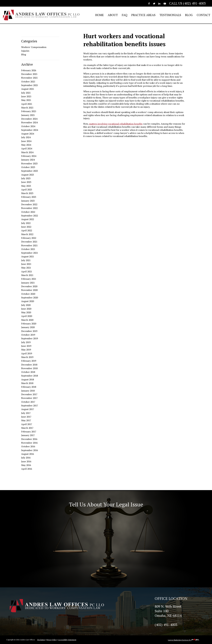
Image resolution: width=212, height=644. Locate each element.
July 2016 (26, 458)
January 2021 (28, 283)
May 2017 (26, 420)
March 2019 (27, 357)
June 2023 (26, 182)
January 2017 (28, 435)
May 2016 (26, 465)
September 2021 (30, 253)
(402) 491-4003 (166, 625)
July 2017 (26, 413)
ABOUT (113, 15)
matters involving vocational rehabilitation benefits (116, 124)
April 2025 (27, 104)
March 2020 (27, 320)
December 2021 (29, 242)
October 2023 (28, 167)
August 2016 (28, 454)
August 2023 (28, 175)
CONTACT (203, 15)
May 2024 (26, 145)
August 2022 (28, 219)
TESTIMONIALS (170, 15)
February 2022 (29, 238)
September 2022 (30, 216)
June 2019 (26, 346)
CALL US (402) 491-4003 (187, 3)
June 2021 (26, 264)
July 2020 (26, 305)
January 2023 (28, 201)
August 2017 (28, 409)
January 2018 (28, 391)
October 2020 (28, 294)
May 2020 (26, 312)
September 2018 (30, 376)
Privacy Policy (52, 640)
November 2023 (29, 164)
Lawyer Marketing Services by (184, 640)
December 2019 (29, 331)
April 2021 (27, 272)
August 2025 (28, 89)
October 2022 (28, 212)
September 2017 (30, 406)
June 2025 (26, 96)
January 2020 (28, 327)
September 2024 (30, 130)
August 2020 (28, 301)
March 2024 (27, 152)
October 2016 (28, 446)
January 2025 (28, 115)
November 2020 (29, 290)
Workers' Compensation (34, 47)
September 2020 (30, 298)
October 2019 (28, 335)
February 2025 (29, 111)
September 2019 (30, 338)
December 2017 (29, 394)
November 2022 (29, 208)
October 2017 (28, 402)
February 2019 (29, 361)
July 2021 (26, 260)
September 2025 (30, 85)
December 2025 (29, 74)
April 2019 (27, 353)
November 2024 (29, 122)
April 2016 (27, 469)
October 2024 (28, 126)
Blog (24, 55)
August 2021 (28, 257)
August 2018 (28, 380)
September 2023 (30, 171)
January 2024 (28, 160)
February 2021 (29, 279)
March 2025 (27, 108)
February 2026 (29, 70)
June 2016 (26, 461)
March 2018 (27, 383)
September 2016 (30, 450)
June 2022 (26, 227)
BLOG (189, 15)
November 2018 (29, 368)
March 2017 (27, 428)
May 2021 (26, 268)
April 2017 (27, 424)
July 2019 (26, 342)
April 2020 (27, 316)
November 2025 (29, 78)
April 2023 (27, 190)
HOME (100, 15)
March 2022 (27, 234)
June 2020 (26, 309)
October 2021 (28, 249)
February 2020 (29, 324)
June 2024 (26, 141)
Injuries (25, 51)
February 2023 (29, 197)
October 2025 (28, 82)
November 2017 (29, 398)
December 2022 (29, 204)
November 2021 (29, 245)
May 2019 (26, 350)
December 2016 (29, 439)
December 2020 (29, 286)
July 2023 (26, 178)
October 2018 (28, 372)
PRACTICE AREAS (143, 15)
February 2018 (29, 387)
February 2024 (29, 156)
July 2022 (26, 223)
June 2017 (26, 417)
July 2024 (26, 137)
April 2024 (27, 149)
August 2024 (28, 134)
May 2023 (26, 186)
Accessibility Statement (67, 640)
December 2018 (29, 365)
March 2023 (27, 193)
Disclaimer (41, 640)
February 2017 (29, 432)
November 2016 (29, 443)
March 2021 (27, 275)
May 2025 (26, 100)
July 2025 (26, 93)
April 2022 (27, 230)
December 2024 (29, 119)
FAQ (125, 15)
